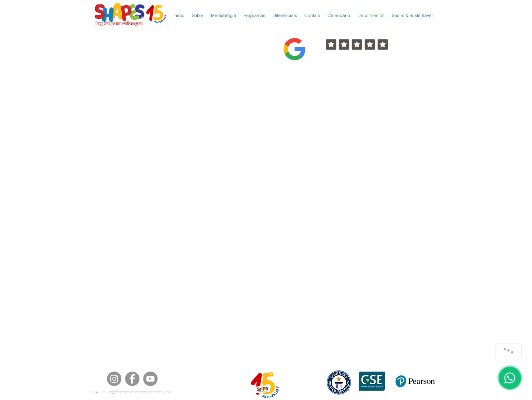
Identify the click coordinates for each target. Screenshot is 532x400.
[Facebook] (132, 379)
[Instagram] (114, 379)
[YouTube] (150, 379)
